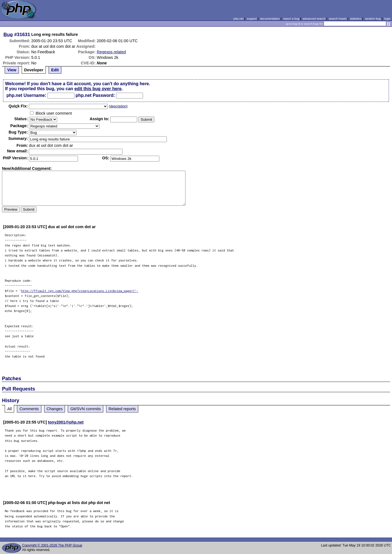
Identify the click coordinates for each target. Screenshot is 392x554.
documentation (270, 19)
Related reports (122, 409)
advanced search (314, 19)
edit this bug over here (98, 89)
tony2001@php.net (66, 422)
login (387, 19)
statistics (356, 19)
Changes (55, 409)
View (12, 70)
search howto (338, 19)
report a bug (291, 19)
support (252, 19)
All (9, 409)
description (118, 106)
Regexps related (111, 52)
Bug (8, 34)
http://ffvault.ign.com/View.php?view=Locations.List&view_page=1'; (80, 291)
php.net (238, 19)
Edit (55, 70)
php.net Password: (95, 95)
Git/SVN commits (86, 409)
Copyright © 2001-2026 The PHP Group (52, 545)
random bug (373, 19)
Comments (29, 409)
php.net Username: (26, 95)
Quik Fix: (18, 106)
